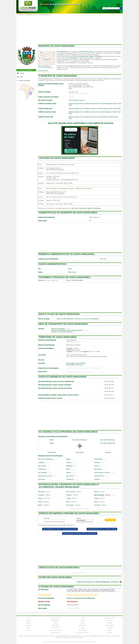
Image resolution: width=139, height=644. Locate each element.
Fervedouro (70, 479)
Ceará (28, 630)
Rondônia (110, 620)
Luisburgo (108, 452)
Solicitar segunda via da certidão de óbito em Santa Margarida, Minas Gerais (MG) (95, 109)
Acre (28, 618)
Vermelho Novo (99, 476)
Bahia (28, 628)
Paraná (83, 623)
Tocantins (110, 633)
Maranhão (55, 625)
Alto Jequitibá (42, 473)
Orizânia (69, 462)
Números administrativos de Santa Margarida (67, 254)
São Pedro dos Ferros (45, 476)
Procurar (110, 520)
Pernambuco (83, 625)
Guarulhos (97, 505)
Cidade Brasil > (21, 15)
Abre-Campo (42, 466)
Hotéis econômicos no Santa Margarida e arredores (99, 582)
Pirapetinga (42, 469)
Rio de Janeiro (71, 492)
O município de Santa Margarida (58, 76)
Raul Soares (70, 476)
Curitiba (69, 498)
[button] (41, 53)
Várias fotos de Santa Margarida (59, 568)
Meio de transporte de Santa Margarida (63, 324)
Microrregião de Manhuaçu (75, 365)
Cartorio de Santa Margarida (57, 158)
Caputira (97, 462)
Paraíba (83, 620)
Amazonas (28, 625)
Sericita (96, 466)
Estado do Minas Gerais (86, 52)
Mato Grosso (55, 628)
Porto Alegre (70, 505)
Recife (40, 502)
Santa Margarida (62, 52)
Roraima (110, 623)
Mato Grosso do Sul (55, 630)
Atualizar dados (43, 71)
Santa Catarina (110, 625)
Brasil (70, 269)
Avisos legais (47, 642)
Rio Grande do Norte (83, 633)
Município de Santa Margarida (57, 46)
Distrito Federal (56, 618)
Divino (68, 469)
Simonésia (41, 479)
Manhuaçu (74, 58)
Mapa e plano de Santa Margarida (59, 314)
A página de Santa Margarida (56, 587)
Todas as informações (25, 81)
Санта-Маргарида (77, 280)
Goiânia (97, 498)
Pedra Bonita (99, 56)
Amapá (28, 623)
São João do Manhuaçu (81, 56)
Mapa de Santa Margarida (65, 319)
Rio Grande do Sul (110, 618)
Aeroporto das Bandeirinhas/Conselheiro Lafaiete (67, 330)
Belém (68, 502)
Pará (83, 618)
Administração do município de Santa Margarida (68, 213)
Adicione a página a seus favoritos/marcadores (83, 595)
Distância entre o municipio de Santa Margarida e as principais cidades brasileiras (69, 486)
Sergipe (110, 630)
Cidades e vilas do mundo (88, 642)
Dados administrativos (52, 264)
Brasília (96, 492)
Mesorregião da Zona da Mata (76, 363)
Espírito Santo (56, 620)
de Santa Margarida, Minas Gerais (60, 4)
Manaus (41, 498)
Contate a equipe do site (71, 642)
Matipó (91, 56)
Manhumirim (98, 469)
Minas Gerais (72, 272)
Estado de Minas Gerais (31, 15)
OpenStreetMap (42, 68)
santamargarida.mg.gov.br (77, 100)
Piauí (83, 628)
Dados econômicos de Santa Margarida (63, 377)
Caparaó (97, 479)
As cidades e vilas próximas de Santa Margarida (68, 432)
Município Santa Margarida (44, 15)
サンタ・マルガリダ (51, 280)
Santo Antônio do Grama (102, 473)
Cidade (78, 518)
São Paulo (41, 492)
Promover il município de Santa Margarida (81, 598)
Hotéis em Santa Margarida (55, 577)
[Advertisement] (69, 29)
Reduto (68, 473)
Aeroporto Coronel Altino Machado (62, 332)
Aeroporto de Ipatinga (58, 329)
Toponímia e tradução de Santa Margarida (64, 277)
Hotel (21, 77)
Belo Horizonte (99, 495)
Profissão (47, 518)
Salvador (69, 495)
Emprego (22, 73)
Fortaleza (41, 495)
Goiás (56, 623)
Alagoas (28, 621)
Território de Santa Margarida (58, 337)
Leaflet (41, 66)
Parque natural (42, 372)
